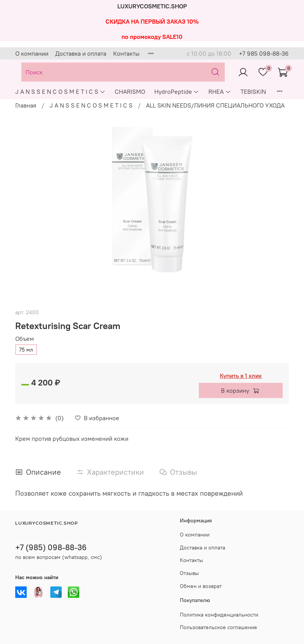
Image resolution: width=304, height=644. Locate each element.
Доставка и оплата (81, 53)
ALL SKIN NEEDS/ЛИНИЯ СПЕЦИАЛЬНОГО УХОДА (215, 105)
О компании (32, 53)
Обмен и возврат (201, 586)
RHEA (220, 92)
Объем (25, 339)
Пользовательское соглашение (218, 627)
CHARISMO (130, 92)
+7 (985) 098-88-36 (51, 547)
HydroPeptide (177, 92)
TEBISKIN (253, 92)
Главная (26, 105)
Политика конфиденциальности (219, 615)
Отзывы (189, 573)
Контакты (126, 53)
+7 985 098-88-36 (264, 53)
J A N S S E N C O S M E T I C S (60, 92)
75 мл (26, 350)
